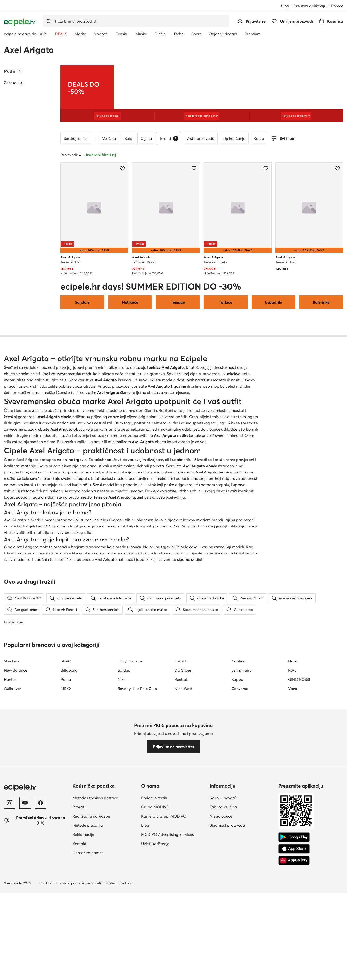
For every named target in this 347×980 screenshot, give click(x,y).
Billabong (69, 796)
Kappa (237, 805)
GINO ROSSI (299, 805)
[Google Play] (294, 963)
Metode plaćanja (88, 951)
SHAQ (66, 787)
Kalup (259, 138)
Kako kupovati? (223, 924)
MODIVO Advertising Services (167, 960)
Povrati (79, 933)
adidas (124, 796)
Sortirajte (76, 138)
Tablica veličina (223, 933)
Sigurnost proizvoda (227, 951)
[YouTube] (25, 929)
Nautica (238, 787)
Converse (240, 814)
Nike (122, 805)
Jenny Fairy (241, 796)
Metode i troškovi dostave (95, 924)
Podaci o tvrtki (154, 924)
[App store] (294, 975)
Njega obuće (221, 942)
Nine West (184, 814)
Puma (66, 805)
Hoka (293, 787)
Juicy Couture (130, 787)
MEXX (66, 814)
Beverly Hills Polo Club (137, 814)
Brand (169, 138)
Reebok (181, 805)
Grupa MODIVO (155, 933)
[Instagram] (10, 929)
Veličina (109, 138)
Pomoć (337, 6)
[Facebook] (40, 929)
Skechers (12, 787)
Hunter (10, 805)
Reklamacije (83, 960)
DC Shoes (183, 796)
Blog (285, 6)
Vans (293, 814)
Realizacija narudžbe (91, 942)
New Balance (16, 796)
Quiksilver (13, 814)
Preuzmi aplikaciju (310, 6)
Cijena (146, 138)
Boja (128, 138)
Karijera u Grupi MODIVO (164, 942)
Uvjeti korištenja (155, 969)
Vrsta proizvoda (200, 138)
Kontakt (80, 969)
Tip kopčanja (234, 138)
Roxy (292, 796)
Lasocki (181, 787)
